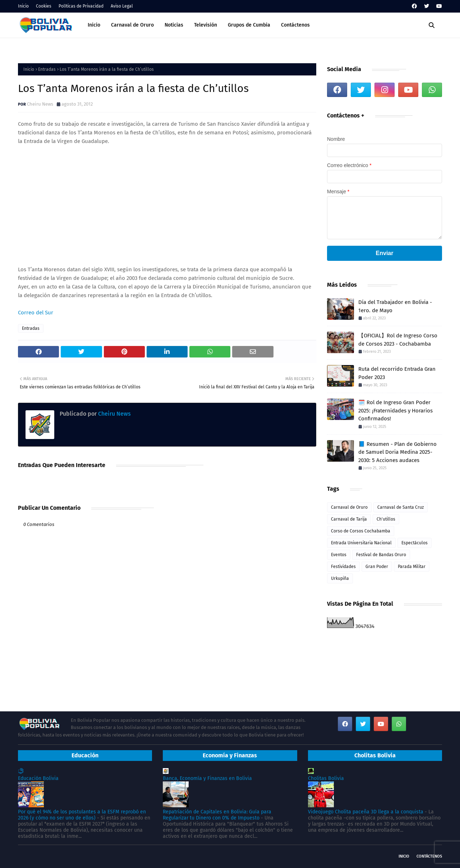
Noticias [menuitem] (174, 25)
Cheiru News (40, 104)
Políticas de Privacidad (81, 6)
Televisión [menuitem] (206, 25)
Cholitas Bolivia (326, 778)
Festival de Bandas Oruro (381, 555)
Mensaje (338, 191)
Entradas (47, 69)
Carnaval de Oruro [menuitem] (132, 25)
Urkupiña (340, 578)
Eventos (339, 555)
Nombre (336, 139)
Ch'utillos (386, 519)
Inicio (23, 6)
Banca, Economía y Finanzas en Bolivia (207, 778)
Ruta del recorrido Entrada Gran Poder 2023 (397, 373)
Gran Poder (377, 567)
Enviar (385, 253)
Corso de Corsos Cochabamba (361, 531)
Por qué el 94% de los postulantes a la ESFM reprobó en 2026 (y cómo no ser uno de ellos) (82, 815)
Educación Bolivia (38, 778)
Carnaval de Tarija (349, 519)
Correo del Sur (36, 313)
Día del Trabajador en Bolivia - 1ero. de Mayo (395, 306)
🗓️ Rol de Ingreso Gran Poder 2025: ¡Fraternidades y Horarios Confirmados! (395, 410)
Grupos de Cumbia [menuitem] (249, 25)
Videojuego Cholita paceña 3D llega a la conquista (366, 812)
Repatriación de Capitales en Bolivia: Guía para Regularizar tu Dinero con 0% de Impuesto (217, 815)
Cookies (44, 6)
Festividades (343, 567)
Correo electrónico (349, 165)
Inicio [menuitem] (94, 25)
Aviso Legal (122, 6)
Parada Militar (412, 567)
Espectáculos (415, 543)
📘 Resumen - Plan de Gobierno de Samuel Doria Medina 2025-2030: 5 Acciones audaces (397, 452)
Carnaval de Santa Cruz (401, 507)
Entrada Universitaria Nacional (361, 543)
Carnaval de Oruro (349, 507)
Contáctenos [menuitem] (295, 25)
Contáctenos (429, 856)
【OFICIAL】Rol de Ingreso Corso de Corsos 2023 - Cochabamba (398, 340)
